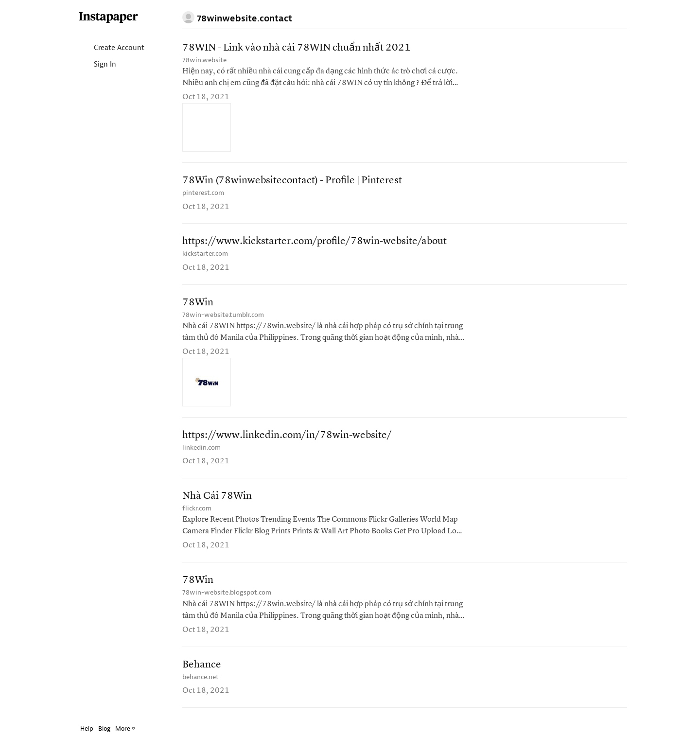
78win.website (204, 60)
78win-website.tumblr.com (223, 315)
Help (87, 728)
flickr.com (197, 508)
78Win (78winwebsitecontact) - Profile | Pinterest (292, 181)
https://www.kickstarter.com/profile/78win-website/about (315, 241)
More (125, 728)
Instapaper (108, 18)
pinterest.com (203, 193)
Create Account (111, 48)
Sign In (97, 65)
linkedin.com (201, 447)
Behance (202, 665)
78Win (198, 303)
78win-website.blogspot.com (227, 592)
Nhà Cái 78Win (217, 496)
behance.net (201, 677)
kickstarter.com (205, 254)
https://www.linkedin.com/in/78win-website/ (287, 435)
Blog (104, 728)
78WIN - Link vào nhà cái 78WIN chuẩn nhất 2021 (297, 48)
